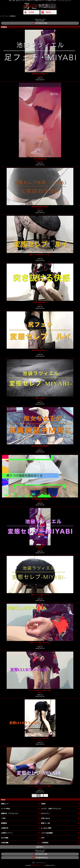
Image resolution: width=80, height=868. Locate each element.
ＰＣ (46, 863)
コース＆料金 (5, 809)
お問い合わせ (45, 818)
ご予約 (3, 818)
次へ (46, 795)
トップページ (4, 16)
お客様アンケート (7, 833)
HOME (32, 12)
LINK (43, 838)
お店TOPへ (40, 847)
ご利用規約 (45, 843)
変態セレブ (5, 804)
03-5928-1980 (40, 23)
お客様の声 (5, 828)
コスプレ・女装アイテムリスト (51, 809)
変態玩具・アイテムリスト (10, 813)
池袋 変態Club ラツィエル (38, 865)
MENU (48, 12)
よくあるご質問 (46, 828)
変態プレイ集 (45, 823)
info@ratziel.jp (40, 858)
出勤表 (43, 804)
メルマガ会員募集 (47, 833)
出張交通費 (5, 843)
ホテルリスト (45, 813)
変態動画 (4, 823)
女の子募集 (5, 838)
